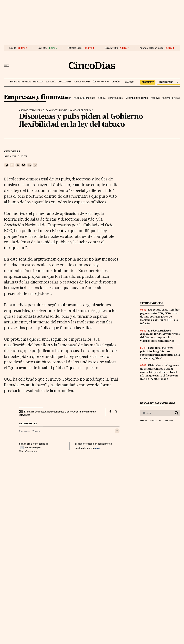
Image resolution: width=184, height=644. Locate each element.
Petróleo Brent (75, 48)
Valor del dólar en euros (151, 48)
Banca (68, 98)
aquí (98, 448)
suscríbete (148, 82)
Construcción (116, 98)
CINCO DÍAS (12, 151)
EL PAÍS (128, 81)
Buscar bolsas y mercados (157, 403)
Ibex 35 (12, 48)
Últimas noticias (101, 82)
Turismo (156, 98)
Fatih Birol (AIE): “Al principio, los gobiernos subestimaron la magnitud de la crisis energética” (160, 353)
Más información (29, 451)
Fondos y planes (82, 82)
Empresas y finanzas (21, 82)
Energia (102, 98)
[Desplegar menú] (6, 65)
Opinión (116, 82)
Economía (51, 82)
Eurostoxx (156, 421)
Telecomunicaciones (84, 98)
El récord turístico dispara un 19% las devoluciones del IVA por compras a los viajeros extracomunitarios (160, 336)
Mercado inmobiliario (137, 98)
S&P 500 (42, 48)
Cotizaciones (65, 82)
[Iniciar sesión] (169, 82)
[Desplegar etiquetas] (117, 431)
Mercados (38, 82)
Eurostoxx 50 (111, 48)
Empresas (24, 431)
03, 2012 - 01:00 (15, 156)
